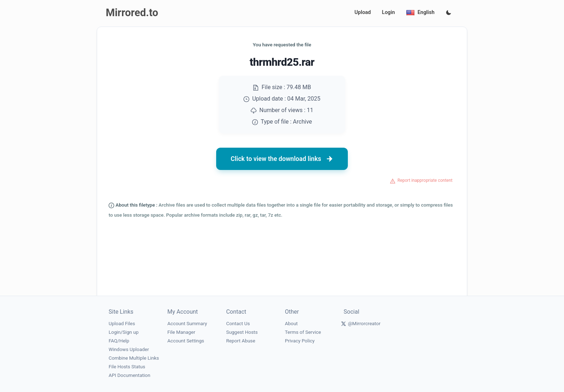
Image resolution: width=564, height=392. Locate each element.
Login (388, 12)
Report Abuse (241, 341)
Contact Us (238, 324)
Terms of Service (303, 332)
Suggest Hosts (242, 332)
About (291, 324)
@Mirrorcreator (364, 324)
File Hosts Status (127, 367)
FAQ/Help (119, 341)
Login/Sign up (124, 332)
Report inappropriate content (425, 180)
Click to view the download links (282, 159)
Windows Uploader (129, 349)
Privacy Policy (300, 341)
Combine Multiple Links (134, 358)
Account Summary (187, 324)
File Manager (181, 332)
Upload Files (122, 324)
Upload (363, 12)
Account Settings (186, 341)
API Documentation (129, 375)
